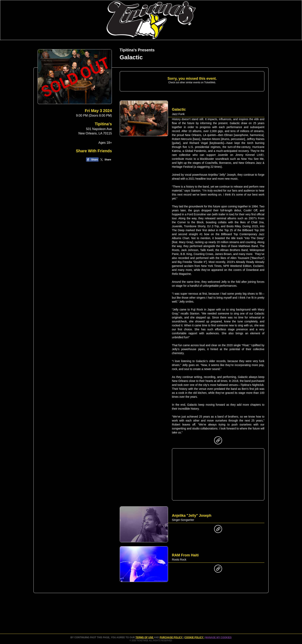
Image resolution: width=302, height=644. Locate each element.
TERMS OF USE (145, 637)
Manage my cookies (218, 637)
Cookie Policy (194, 637)
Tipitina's (103, 124)
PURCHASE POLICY (171, 637)
